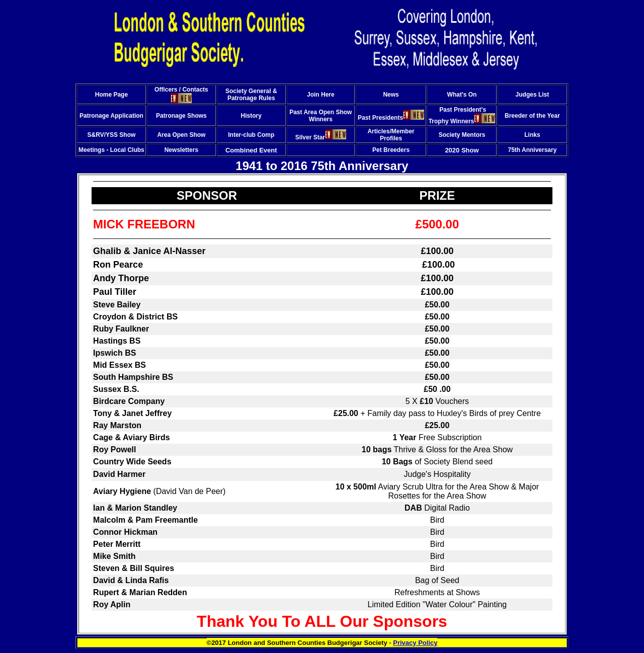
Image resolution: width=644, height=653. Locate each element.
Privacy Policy (415, 643)
